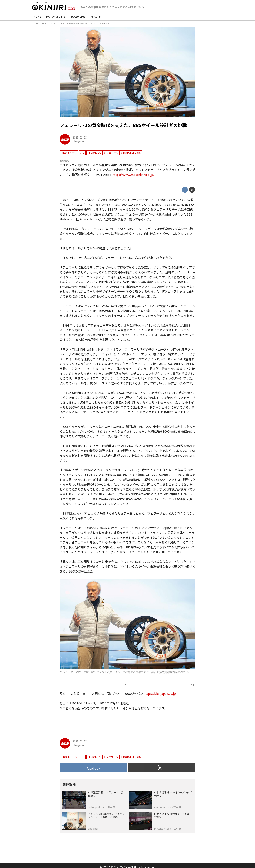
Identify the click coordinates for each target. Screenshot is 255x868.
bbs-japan (79, 141)
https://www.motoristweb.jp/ (133, 175)
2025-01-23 (80, 137)
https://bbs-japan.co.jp (160, 693)
